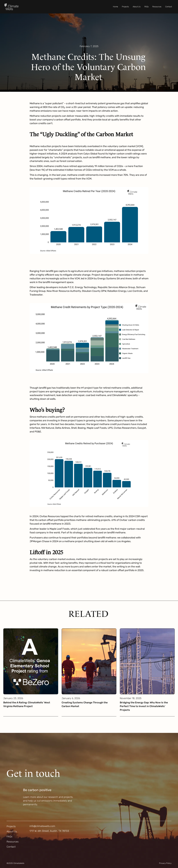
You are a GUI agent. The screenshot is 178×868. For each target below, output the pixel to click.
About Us (137, 7)
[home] (11, 7)
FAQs (147, 7)
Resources (157, 7)
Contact (169, 7)
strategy (78, 533)
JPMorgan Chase (39, 541)
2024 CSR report (138, 516)
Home (115, 7)
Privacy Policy (165, 863)
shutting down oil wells (43, 399)
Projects (125, 7)
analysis (72, 154)
